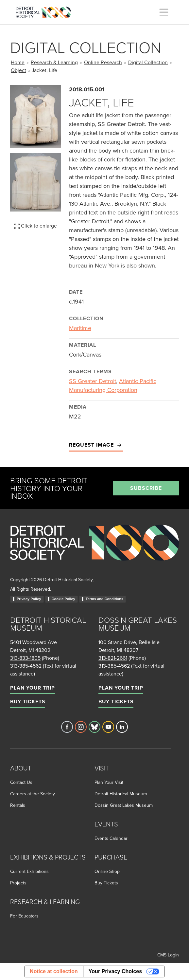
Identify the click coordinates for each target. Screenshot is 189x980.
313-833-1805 (25, 658)
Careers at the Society (33, 794)
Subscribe (146, 488)
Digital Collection (148, 62)
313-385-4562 (26, 666)
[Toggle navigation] (164, 12)
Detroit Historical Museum (121, 794)
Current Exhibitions (29, 871)
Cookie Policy (63, 599)
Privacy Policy (29, 599)
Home (18, 62)
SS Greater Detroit (93, 381)
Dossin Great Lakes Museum (124, 805)
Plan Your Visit (109, 782)
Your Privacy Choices (115, 971)
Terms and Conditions (104, 599)
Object (18, 70)
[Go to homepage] (94, 550)
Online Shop (107, 871)
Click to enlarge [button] (36, 226)
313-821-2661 (113, 658)
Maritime (80, 328)
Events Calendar (111, 838)
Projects (18, 883)
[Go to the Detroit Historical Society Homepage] (46, 11)
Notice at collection (54, 971)
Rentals (18, 805)
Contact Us (21, 782)
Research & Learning (54, 62)
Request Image (96, 445)
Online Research (103, 62)
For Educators (24, 916)
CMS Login (168, 955)
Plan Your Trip (33, 688)
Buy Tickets (28, 702)
